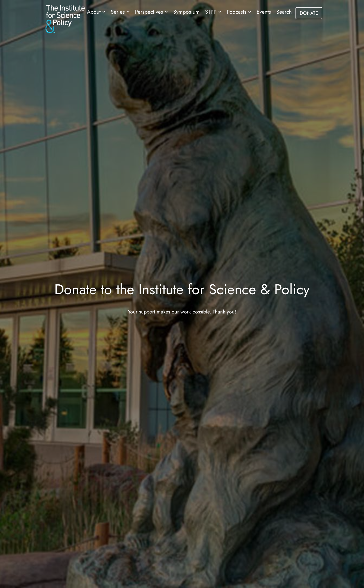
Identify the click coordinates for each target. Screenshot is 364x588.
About (95, 12)
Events (264, 12)
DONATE (309, 13)
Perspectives (150, 12)
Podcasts (237, 12)
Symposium (186, 12)
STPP (212, 12)
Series (119, 12)
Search (284, 12)
